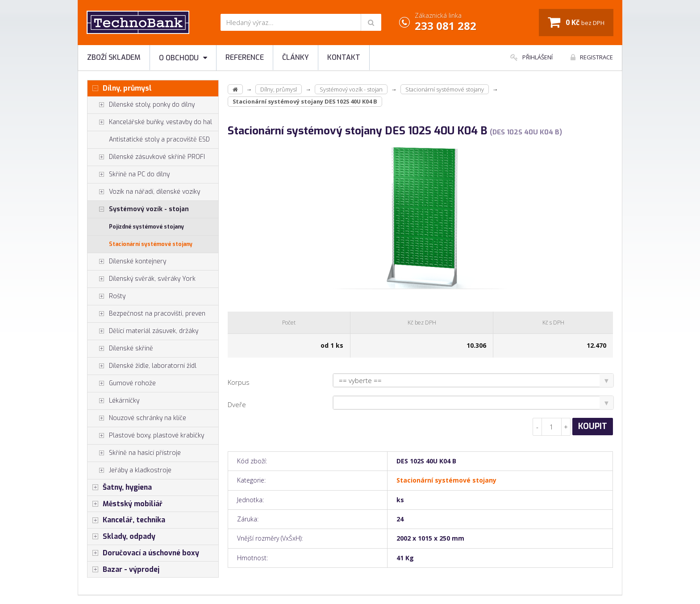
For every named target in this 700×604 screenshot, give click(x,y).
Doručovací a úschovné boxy (143, 553)
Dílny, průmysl (120, 88)
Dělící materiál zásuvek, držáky (143, 331)
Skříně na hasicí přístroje (134, 453)
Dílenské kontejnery (127, 262)
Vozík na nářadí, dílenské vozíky (144, 192)
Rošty (106, 296)
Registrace (592, 57)
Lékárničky (113, 401)
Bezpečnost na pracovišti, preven (146, 314)
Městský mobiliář (125, 504)
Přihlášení (531, 57)
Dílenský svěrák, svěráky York (142, 279)
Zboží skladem (114, 57)
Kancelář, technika (126, 520)
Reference (245, 57)
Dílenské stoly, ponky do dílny (141, 105)
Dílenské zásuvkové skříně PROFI (146, 157)
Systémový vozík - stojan (138, 209)
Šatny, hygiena (120, 487)
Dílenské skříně (120, 349)
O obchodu (183, 58)
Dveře (237, 404)
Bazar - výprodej (123, 570)
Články (296, 57)
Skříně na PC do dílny (129, 175)
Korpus (239, 382)
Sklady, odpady (121, 537)
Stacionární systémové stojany (151, 244)
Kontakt (344, 57)
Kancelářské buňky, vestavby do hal (150, 122)
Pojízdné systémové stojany (146, 227)
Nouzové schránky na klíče (137, 418)
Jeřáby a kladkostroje (129, 471)
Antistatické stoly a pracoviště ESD (159, 140)
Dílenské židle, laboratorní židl (142, 366)
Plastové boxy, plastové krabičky (146, 436)
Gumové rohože (122, 383)
